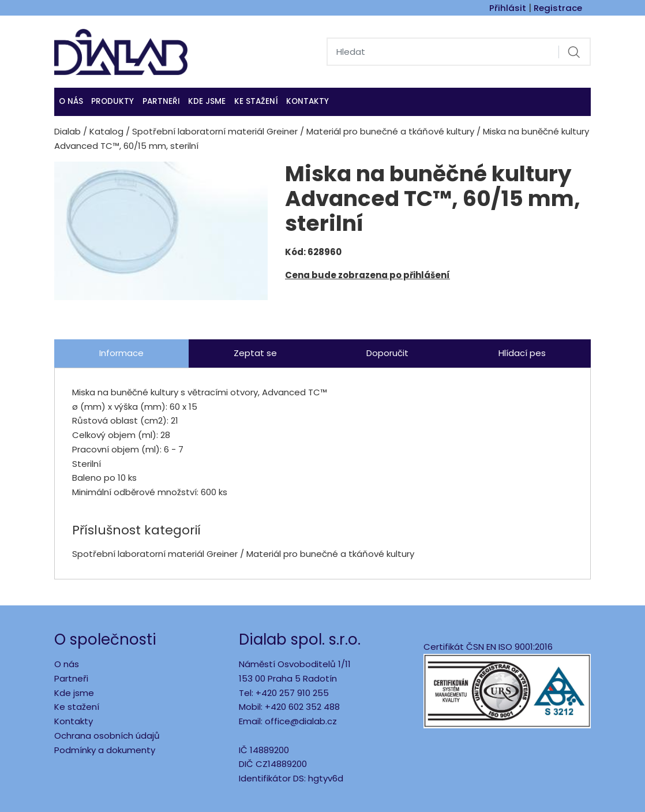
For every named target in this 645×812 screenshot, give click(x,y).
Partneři (161, 101)
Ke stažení (256, 101)
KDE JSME (207, 101)
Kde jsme (74, 693)
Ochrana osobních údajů (107, 736)
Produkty (112, 101)
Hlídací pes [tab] (522, 353)
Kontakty (307, 101)
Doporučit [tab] (387, 353)
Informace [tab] (121, 353)
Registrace (558, 8)
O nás (71, 101)
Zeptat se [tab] (255, 353)
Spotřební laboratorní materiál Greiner (215, 131)
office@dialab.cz (301, 721)
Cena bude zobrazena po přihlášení (367, 275)
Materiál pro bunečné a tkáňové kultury (390, 131)
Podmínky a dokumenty (105, 750)
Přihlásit (508, 8)
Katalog (106, 131)
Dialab (67, 131)
